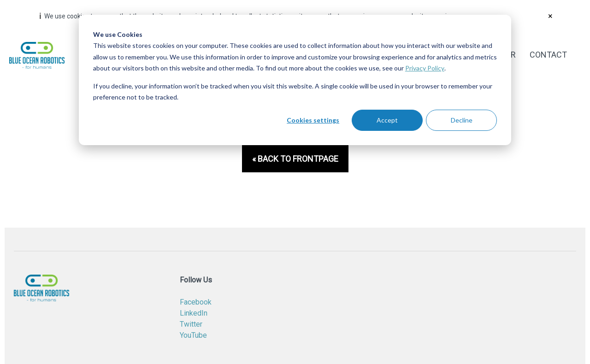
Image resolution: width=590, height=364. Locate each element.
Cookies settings (313, 120)
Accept (387, 120)
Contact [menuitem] (548, 55)
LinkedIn (194, 313)
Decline (462, 120)
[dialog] (295, 80)
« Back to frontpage (295, 159)
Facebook (196, 302)
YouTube (193, 335)
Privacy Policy (425, 68)
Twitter (191, 324)
